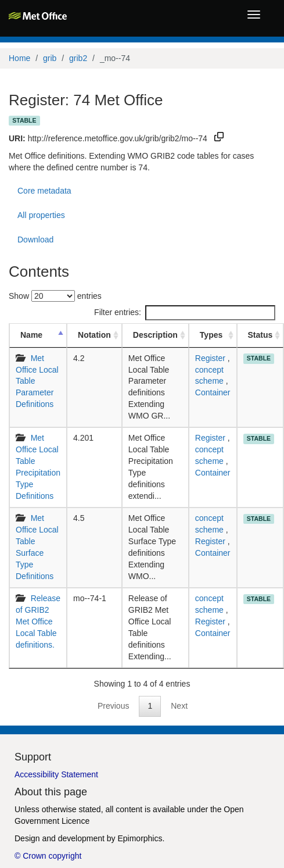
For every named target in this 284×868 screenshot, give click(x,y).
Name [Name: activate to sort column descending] (31, 335)
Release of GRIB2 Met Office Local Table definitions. (38, 621)
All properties (41, 215)
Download (35, 240)
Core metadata (44, 191)
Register (210, 358)
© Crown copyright (48, 856)
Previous (113, 706)
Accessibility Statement (56, 774)
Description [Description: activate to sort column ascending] (155, 335)
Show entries (55, 296)
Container (213, 392)
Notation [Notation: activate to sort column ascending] (94, 335)
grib (50, 58)
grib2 (78, 58)
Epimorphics (140, 838)
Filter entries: (185, 313)
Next (179, 706)
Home (19, 58)
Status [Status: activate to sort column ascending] (260, 335)
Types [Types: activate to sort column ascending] (211, 335)
